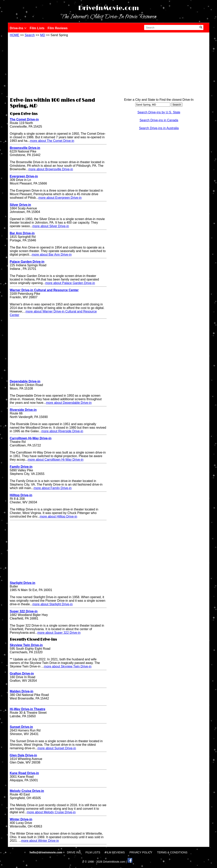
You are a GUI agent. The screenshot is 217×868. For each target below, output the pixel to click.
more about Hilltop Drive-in (58, 516)
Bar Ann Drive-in (22, 233)
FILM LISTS (93, 852)
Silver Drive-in (21, 205)
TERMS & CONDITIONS (172, 852)
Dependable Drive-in (25, 381)
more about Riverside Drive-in (62, 431)
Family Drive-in (21, 467)
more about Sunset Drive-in (57, 748)
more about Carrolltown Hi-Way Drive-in (55, 460)
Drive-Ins (18, 28)
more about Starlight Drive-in (53, 604)
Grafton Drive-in (22, 674)
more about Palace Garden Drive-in (70, 283)
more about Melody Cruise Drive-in (51, 812)
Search (30, 35)
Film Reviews (58, 28)
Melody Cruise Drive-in (27, 791)
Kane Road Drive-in (24, 773)
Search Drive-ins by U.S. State (159, 112)
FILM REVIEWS (115, 852)
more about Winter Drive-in (40, 841)
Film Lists (37, 28)
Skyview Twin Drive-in (26, 645)
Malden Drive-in (22, 691)
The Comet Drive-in (24, 119)
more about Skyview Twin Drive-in (68, 666)
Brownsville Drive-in (25, 148)
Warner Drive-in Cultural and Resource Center (44, 290)
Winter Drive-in (21, 819)
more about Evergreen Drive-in (60, 198)
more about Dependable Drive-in (69, 403)
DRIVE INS (74, 852)
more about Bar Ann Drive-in (52, 255)
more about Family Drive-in (53, 488)
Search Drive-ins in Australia (159, 128)
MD (43, 35)
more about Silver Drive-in (51, 226)
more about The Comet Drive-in (52, 141)
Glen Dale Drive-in (23, 755)
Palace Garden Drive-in (27, 262)
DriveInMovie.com (109, 8)
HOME (15, 35)
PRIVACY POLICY (141, 852)
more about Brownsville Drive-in (51, 169)
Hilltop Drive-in (21, 495)
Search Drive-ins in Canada (159, 120)
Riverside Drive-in (23, 410)
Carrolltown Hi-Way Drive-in (31, 438)
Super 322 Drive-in (24, 611)
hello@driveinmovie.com (46, 852)
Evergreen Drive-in (24, 176)
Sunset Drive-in (21, 727)
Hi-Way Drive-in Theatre (28, 709)
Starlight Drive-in (23, 583)
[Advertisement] (58, 67)
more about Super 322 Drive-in (59, 633)
